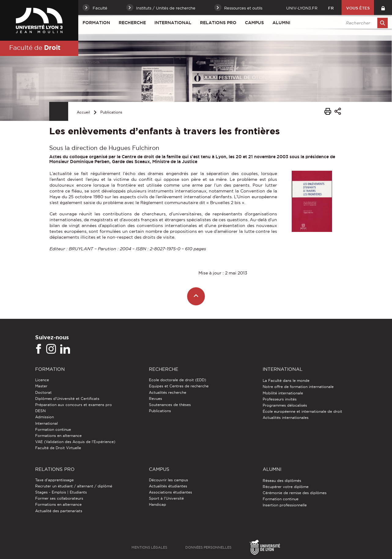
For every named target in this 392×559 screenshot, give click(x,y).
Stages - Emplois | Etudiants (61, 492)
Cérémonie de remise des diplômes (295, 493)
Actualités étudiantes (168, 486)
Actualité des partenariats (59, 511)
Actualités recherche (168, 392)
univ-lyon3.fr (302, 8)
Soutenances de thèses (170, 405)
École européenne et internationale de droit (302, 411)
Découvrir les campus (168, 480)
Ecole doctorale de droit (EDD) (178, 380)
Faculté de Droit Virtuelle (58, 448)
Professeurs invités (280, 399)
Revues (155, 399)
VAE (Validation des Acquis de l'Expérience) (75, 442)
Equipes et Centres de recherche (179, 386)
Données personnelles (208, 547)
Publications (111, 112)
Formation (96, 23)
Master (41, 386)
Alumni (281, 23)
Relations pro (218, 23)
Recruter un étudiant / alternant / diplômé (74, 486)
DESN (40, 411)
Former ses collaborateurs (59, 498)
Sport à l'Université (166, 498)
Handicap (157, 504)
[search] (364, 23)
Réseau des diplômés (282, 481)
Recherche (132, 23)
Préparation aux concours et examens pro (74, 405)
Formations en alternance (58, 436)
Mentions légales (149, 547)
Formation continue (53, 429)
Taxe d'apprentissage (54, 480)
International (173, 23)
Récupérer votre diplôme (286, 487)
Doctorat (43, 392)
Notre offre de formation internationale (298, 387)
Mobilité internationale (283, 393)
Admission (44, 417)
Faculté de (35, 47)
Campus (254, 23)
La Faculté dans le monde (286, 380)
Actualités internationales (286, 417)
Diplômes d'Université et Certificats (67, 399)
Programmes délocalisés (285, 405)
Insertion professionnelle (285, 505)
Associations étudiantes (170, 492)
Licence (42, 380)
